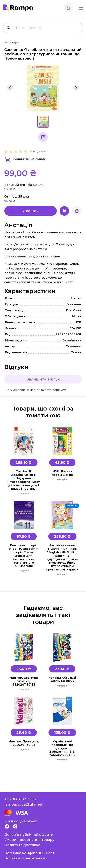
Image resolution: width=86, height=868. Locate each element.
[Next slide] (76, 88)
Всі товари (11, 42)
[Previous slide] (10, 88)
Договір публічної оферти (29, 835)
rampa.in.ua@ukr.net (23, 804)
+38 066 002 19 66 (20, 799)
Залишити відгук (43, 379)
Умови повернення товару (29, 840)
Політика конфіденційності (30, 853)
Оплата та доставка (22, 845)
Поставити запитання (25, 858)
